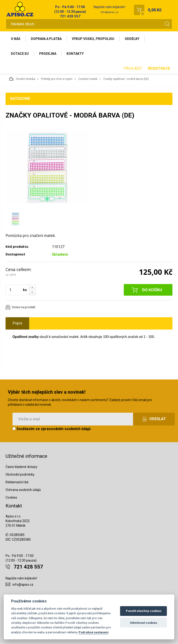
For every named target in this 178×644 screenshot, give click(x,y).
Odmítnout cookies (143, 623)
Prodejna (48, 54)
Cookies (11, 497)
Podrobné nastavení (94, 632)
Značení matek (88, 79)
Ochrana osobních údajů (23, 490)
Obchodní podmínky (20, 475)
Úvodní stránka (22, 79)
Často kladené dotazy (21, 467)
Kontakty (75, 54)
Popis (17, 323)
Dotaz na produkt (24, 307)
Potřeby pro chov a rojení (57, 79)
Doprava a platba (46, 39)
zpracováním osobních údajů (66, 429)
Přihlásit (133, 69)
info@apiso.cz (110, 12)
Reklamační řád (17, 482)
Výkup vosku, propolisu (93, 39)
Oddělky (132, 39)
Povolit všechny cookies (144, 611)
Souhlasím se (52, 429)
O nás (16, 39)
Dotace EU (20, 54)
